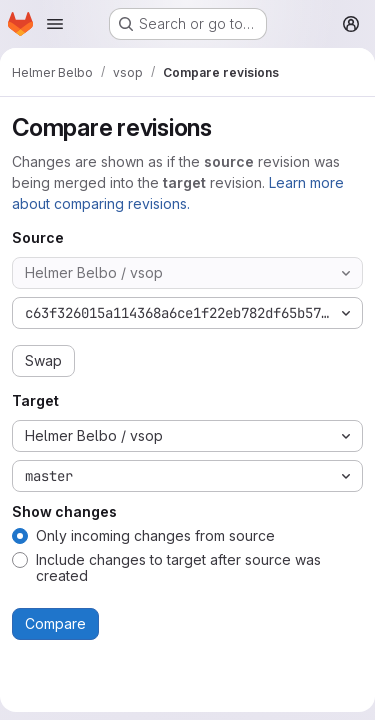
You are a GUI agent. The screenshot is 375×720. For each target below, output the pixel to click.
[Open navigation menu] (55, 24)
